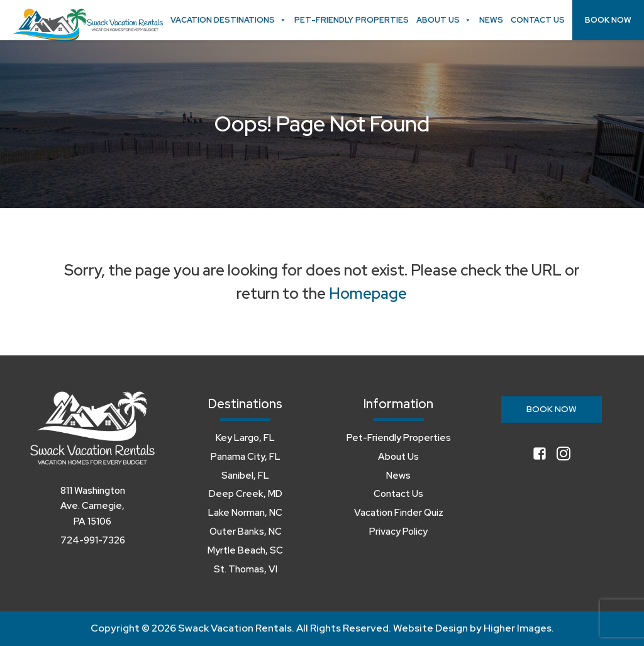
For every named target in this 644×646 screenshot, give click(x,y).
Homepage (368, 293)
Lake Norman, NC (245, 513)
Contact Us (538, 20)
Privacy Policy (398, 532)
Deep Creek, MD (246, 494)
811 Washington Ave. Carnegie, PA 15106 (93, 506)
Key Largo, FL (245, 438)
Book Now (608, 20)
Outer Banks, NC (246, 532)
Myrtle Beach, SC (245, 550)
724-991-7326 (93, 540)
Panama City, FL (246, 457)
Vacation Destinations (229, 20)
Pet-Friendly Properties (352, 20)
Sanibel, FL (245, 476)
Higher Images (518, 628)
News (491, 20)
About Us (444, 20)
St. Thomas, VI (246, 569)
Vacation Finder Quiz (399, 513)
